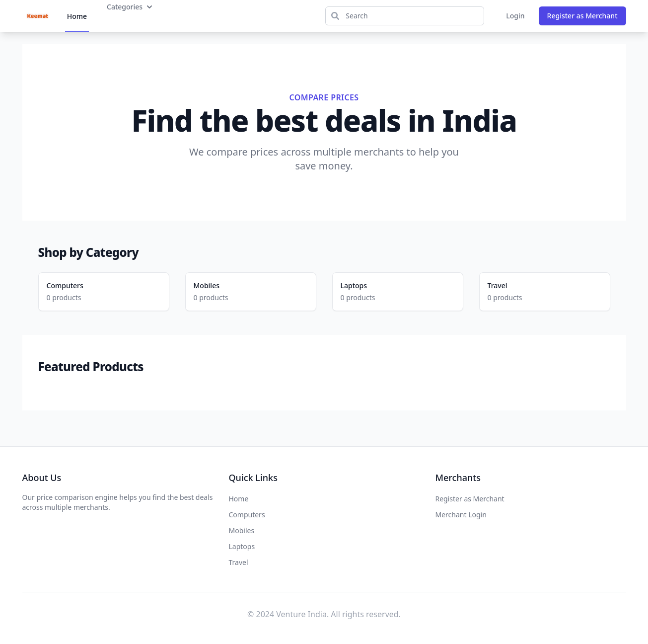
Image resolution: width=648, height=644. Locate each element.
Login (515, 16)
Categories (131, 7)
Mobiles (207, 285)
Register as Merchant (582, 16)
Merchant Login (461, 515)
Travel (498, 285)
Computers (65, 285)
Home (77, 16)
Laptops (354, 285)
